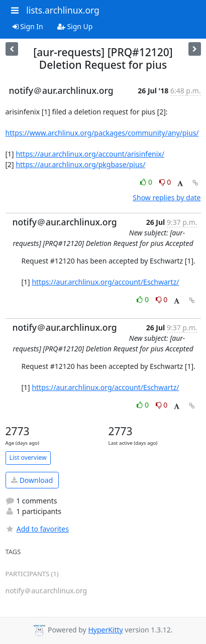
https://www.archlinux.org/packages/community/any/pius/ (102, 133)
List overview (28, 458)
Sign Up (75, 26)
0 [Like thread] (147, 182)
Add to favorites (37, 529)
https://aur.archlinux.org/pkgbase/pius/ (80, 164)
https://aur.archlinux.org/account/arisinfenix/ (90, 154)
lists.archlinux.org (63, 10)
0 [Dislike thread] (165, 182)
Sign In (28, 26)
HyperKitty (105, 630)
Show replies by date (167, 198)
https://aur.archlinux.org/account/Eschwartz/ (105, 282)
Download (32, 480)
